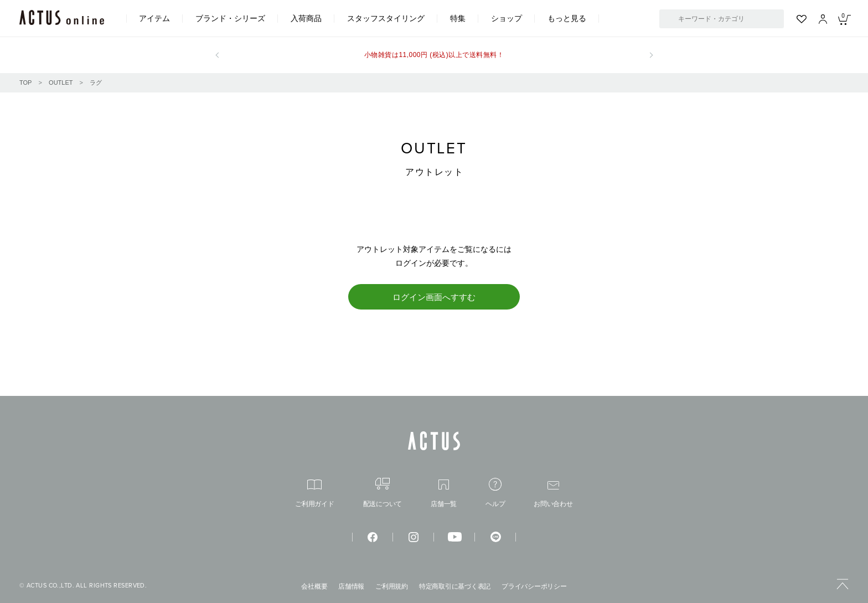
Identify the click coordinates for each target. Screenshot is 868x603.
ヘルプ (495, 493)
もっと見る (567, 18)
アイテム (154, 18)
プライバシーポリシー (534, 586)
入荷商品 (306, 18)
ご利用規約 (392, 586)
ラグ (96, 83)
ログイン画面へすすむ (434, 297)
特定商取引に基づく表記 (455, 586)
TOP (25, 83)
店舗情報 (351, 586)
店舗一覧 (444, 494)
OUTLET (61, 83)
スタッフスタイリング (386, 18)
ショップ (507, 18)
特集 (458, 18)
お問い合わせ (553, 494)
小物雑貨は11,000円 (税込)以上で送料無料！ (434, 55)
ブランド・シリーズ (230, 18)
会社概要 (314, 586)
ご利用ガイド (315, 494)
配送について (383, 493)
